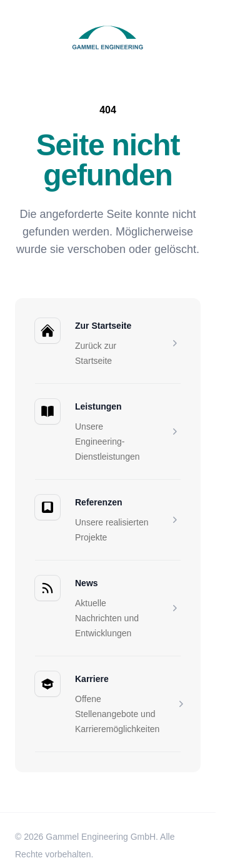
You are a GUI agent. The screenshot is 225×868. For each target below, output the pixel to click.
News (87, 583)
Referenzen (98, 502)
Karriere (92, 679)
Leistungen (98, 406)
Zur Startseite (103, 326)
